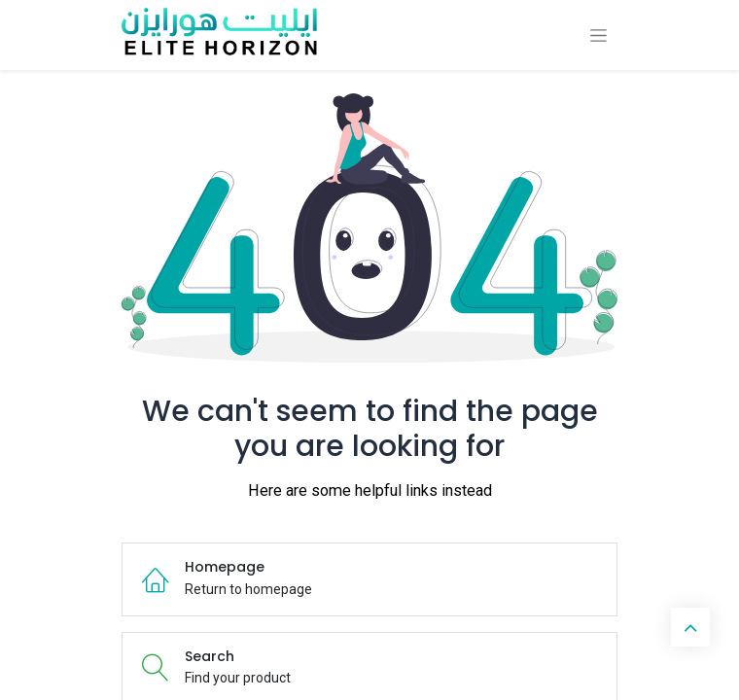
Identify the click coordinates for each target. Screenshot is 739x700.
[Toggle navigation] (598, 35)
